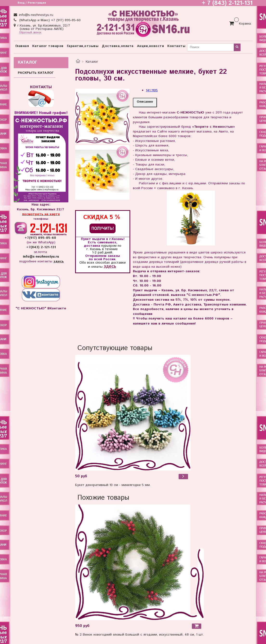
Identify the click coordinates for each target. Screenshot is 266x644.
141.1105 (152, 90)
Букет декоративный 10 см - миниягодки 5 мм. (113, 485)
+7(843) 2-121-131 (41, 247)
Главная (22, 46)
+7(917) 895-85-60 (41, 238)
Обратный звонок (30, 33)
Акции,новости (151, 46)
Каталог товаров (48, 46)
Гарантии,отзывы (83, 46)
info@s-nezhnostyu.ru (36, 15)
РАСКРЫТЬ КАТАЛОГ (36, 73)
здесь (110, 266)
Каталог (92, 62)
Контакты (176, 46)
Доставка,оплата (118, 46)
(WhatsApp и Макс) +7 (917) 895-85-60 (49, 20)
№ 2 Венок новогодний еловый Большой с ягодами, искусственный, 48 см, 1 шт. (139, 635)
